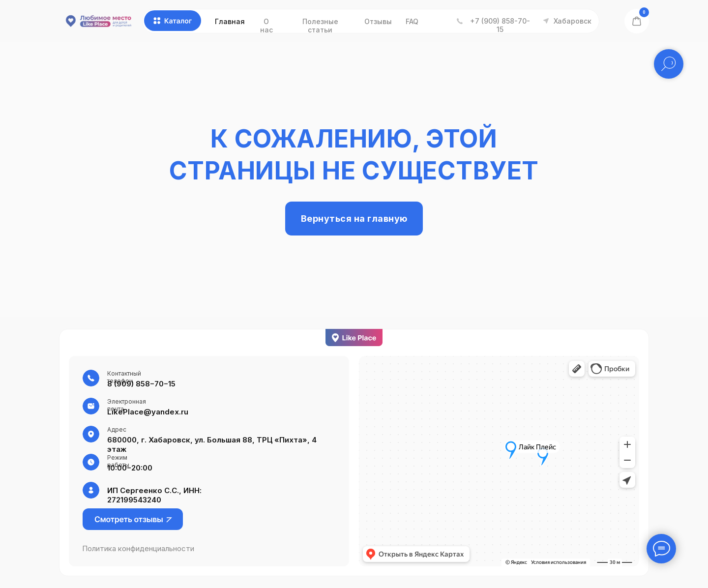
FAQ (412, 21)
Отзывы (378, 21)
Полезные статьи (320, 26)
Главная (230, 21)
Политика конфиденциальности (138, 548)
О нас (266, 26)
